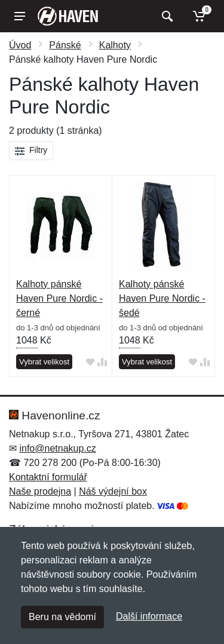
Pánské (65, 45)
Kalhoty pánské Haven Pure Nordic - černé (59, 298)
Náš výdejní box (113, 491)
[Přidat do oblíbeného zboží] (90, 362)
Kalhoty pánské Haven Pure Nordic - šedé (162, 298)
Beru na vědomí (62, 617)
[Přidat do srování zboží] (102, 362)
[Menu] (20, 16)
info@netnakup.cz (57, 448)
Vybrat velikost (44, 362)
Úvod (20, 45)
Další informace (149, 616)
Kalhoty (115, 45)
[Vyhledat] (166, 16)
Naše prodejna (40, 491)
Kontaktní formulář (48, 477)
